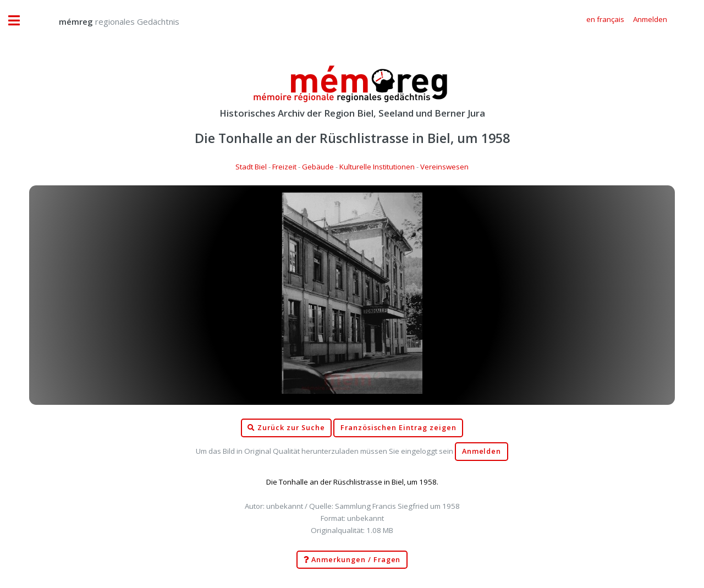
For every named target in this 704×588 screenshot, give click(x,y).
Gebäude (318, 167)
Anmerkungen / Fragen (352, 560)
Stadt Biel (251, 167)
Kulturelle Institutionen (377, 167)
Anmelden (482, 451)
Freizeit (284, 167)
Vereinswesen (444, 167)
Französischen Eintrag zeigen (398, 428)
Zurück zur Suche (286, 428)
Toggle (20, 21)
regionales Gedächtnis (108, 21)
